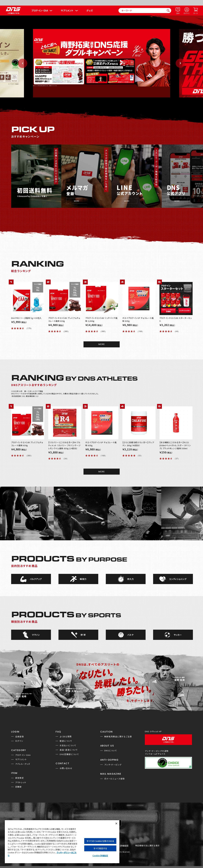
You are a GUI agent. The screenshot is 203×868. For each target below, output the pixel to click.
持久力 (131, 579)
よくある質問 (66, 736)
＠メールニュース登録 (115, 779)
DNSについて (111, 750)
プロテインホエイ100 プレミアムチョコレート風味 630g (64, 319)
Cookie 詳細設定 (121, 846)
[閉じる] (116, 823)
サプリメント (67, 10)
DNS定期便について (69, 754)
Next (180, 63)
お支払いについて (68, 745)
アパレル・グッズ (23, 764)
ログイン (187, 13)
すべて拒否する (100, 848)
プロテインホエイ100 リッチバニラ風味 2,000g (101, 319)
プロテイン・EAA (40, 10)
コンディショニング (178, 579)
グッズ (90, 10)
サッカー (178, 635)
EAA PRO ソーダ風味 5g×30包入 (26, 318)
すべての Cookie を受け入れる (100, 841)
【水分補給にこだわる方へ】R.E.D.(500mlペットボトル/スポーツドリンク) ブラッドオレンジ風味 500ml (175, 445)
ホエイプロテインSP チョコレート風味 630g (138, 319)
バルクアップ (36, 579)
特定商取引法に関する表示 (147, 846)
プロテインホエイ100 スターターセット (176, 319)
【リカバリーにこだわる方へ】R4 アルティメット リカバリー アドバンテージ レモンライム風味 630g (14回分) (64, 445)
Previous (23, 63)
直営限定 (20, 778)
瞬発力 (83, 579)
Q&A (178, 13)
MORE (102, 344)
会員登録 (20, 736)
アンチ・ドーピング (113, 765)
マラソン (36, 635)
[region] (62, 842)
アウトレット (21, 782)
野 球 (83, 635)
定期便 (18, 787)
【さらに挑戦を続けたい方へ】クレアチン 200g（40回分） (138, 444)
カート (196, 13)
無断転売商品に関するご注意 (118, 736)
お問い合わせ (66, 768)
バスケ (130, 635)
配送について (66, 741)
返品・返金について (69, 750)
